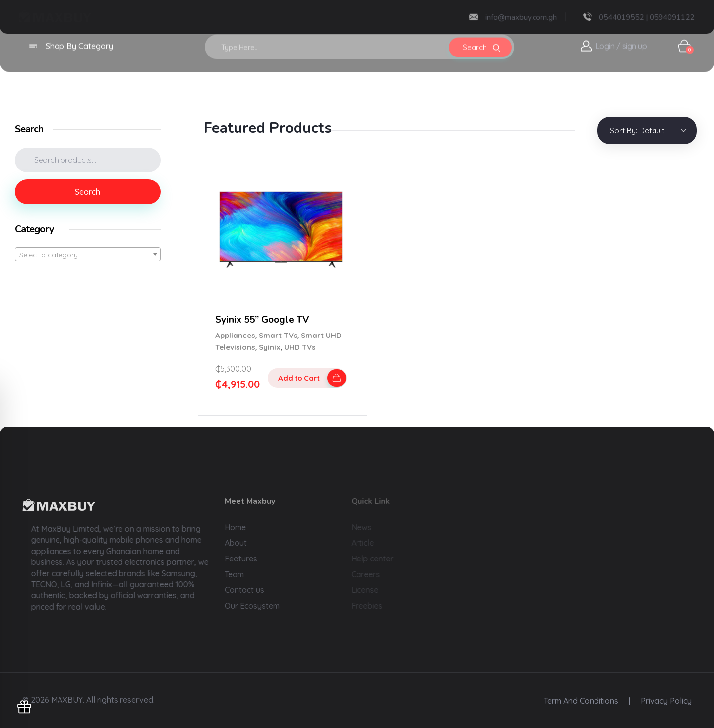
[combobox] (88, 254)
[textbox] (88, 255)
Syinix (270, 347)
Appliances (235, 335)
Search (88, 192)
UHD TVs (300, 347)
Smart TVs (278, 335)
